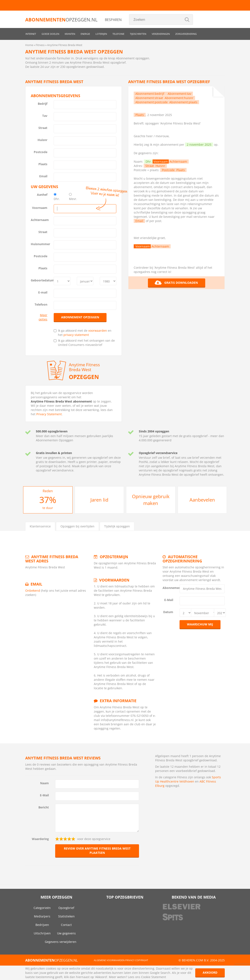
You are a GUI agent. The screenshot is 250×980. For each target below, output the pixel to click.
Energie (85, 34)
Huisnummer (40, 244)
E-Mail (169, 600)
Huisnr (42, 140)
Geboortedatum (41, 280)
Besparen (113, 20)
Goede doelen (50, 34)
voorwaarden (98, 331)
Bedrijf (43, 104)
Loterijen (101, 34)
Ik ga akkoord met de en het (83, 333)
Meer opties (43, 317)
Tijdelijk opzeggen (117, 526)
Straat (43, 128)
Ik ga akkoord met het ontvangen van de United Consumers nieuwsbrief (84, 343)
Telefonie (118, 34)
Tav (45, 116)
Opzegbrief (66, 908)
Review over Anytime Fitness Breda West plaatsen (97, 851)
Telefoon (41, 304)
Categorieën (42, 908)
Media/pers (42, 916)
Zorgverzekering (186, 34)
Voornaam (40, 208)
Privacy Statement (49, 414)
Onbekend (33, 591)
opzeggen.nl (61, 20)
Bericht (44, 807)
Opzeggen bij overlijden (77, 526)
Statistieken (66, 916)
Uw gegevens (66, 933)
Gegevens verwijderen (61, 942)
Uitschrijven (42, 933)
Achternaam (40, 220)
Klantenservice (40, 526)
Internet (31, 34)
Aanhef (42, 195)
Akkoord (210, 972)
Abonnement (170, 588)
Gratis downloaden (176, 283)
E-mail (43, 292)
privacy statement (76, 335)
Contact (66, 925)
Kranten (70, 34)
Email (43, 176)
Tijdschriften (138, 34)
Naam (44, 783)
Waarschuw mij (200, 624)
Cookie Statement (154, 977)
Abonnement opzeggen (80, 317)
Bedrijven (42, 925)
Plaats (43, 164)
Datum (168, 612)
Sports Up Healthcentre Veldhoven (188, 779)
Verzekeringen (161, 34)
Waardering (40, 839)
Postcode (41, 152)
